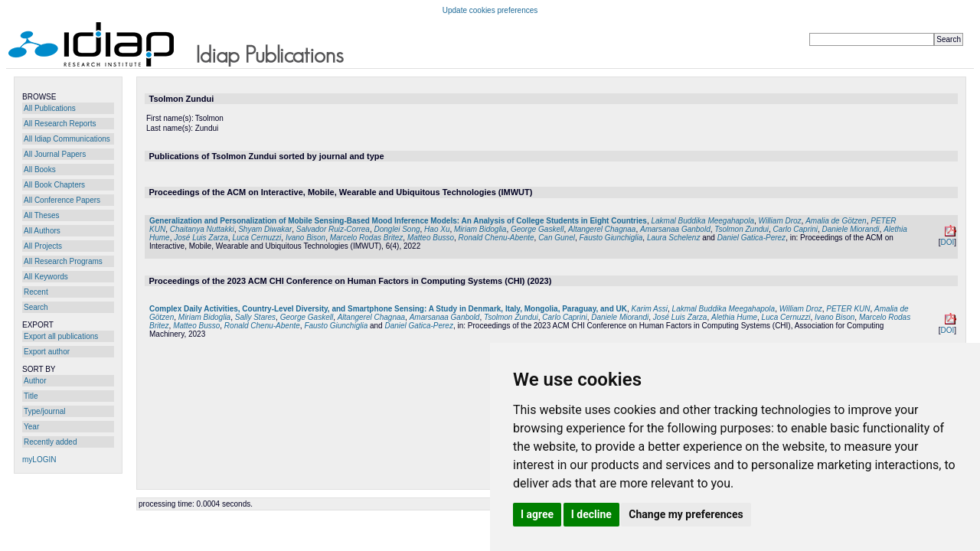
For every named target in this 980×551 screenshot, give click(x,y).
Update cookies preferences (490, 10)
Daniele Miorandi (851, 229)
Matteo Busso (431, 238)
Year (31, 427)
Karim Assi (650, 309)
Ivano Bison (305, 238)
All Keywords (46, 277)
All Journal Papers (55, 154)
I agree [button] (537, 514)
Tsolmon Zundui (742, 229)
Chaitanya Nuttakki (202, 229)
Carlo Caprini (795, 229)
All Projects (43, 246)
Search (36, 307)
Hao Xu (437, 229)
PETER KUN (848, 309)
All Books (40, 170)
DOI (947, 242)
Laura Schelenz (674, 238)
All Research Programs (63, 261)
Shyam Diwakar (265, 229)
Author (35, 381)
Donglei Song (397, 229)
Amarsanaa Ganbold (675, 229)
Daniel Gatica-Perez (751, 238)
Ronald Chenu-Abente (497, 238)
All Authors (42, 231)
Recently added (51, 442)
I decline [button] (591, 514)
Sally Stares (255, 317)
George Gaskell (537, 229)
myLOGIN (39, 460)
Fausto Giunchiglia (611, 238)
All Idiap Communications (67, 139)
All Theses (42, 215)
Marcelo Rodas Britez (367, 238)
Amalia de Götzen (836, 221)
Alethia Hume (734, 317)
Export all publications (61, 336)
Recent (36, 292)
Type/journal (44, 411)
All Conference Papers (62, 200)
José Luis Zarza (201, 238)
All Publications (50, 108)
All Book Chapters (54, 185)
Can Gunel (557, 238)
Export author (47, 352)
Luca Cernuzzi (256, 238)
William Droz (780, 221)
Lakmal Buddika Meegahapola (702, 221)
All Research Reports (60, 124)
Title (31, 396)
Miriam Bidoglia (480, 229)
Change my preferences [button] (686, 514)
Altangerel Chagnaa (602, 229)
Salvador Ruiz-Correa (333, 229)
